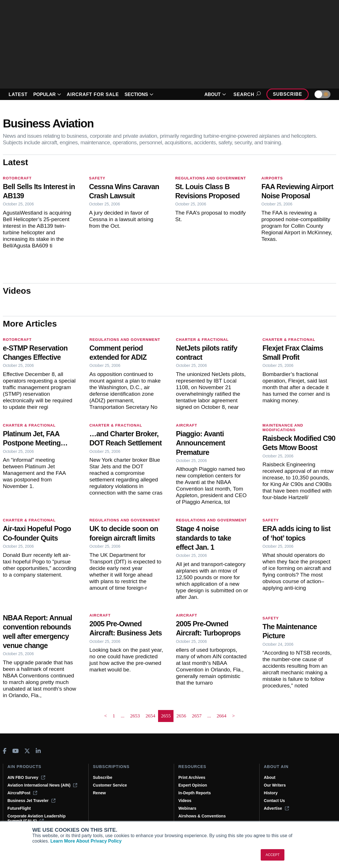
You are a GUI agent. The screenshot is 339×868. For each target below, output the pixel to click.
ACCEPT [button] (273, 855)
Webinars (187, 808)
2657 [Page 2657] (197, 716)
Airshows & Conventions (202, 816)
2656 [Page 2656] (181, 716)
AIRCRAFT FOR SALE (93, 94)
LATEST (18, 94)
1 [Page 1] (114, 716)
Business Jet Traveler (31, 801)
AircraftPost (22, 793)
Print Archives (192, 777)
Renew (99, 793)
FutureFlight (19, 808)
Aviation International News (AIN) (42, 785)
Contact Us (274, 801)
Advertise (276, 808)
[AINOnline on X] (27, 751)
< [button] (105, 716)
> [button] (234, 716)
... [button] (123, 716)
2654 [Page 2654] (150, 716)
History (271, 793)
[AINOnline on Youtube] (16, 751)
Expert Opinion (193, 785)
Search (246, 94)
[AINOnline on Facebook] (5, 751)
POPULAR (47, 94)
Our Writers (275, 785)
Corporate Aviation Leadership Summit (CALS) (37, 818)
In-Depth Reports (195, 793)
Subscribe (288, 94)
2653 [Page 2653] (135, 716)
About (270, 777)
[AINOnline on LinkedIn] (38, 751)
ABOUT (215, 94)
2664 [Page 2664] (222, 716)
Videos (185, 801)
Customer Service (110, 785)
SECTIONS (139, 94)
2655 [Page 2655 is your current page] (166, 716)
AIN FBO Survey (26, 777)
